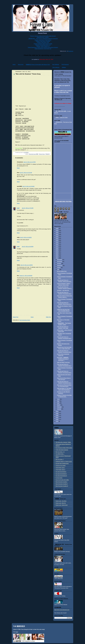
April (58, 403)
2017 (57, 246)
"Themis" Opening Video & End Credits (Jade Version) (43, 36)
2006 (57, 419)
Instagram (71, 51)
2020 (57, 240)
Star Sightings (56, 64)
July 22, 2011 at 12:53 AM (28, 186)
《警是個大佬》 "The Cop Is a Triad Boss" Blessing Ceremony (43, 39)
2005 (57, 421)
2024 (57, 232)
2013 (57, 254)
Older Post (48, 317)
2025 (57, 230)
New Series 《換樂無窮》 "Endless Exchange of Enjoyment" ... (63, 359)
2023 (57, 234)
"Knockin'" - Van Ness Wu (63, 290)
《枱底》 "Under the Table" (61, 117)
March (59, 405)
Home (14, 64)
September (60, 266)
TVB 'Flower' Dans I (60, 468)
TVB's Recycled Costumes (62, 450)
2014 (57, 252)
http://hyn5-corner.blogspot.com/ (62, 610)
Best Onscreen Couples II (62, 484)
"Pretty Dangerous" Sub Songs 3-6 (43, 49)
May (58, 401)
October (59, 264)
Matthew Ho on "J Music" (43, 37)
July (58, 270)
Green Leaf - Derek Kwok (62, 505)
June (59, 399)
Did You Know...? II (60, 452)
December (60, 260)
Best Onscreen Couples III (62, 486)
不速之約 (47, 154)
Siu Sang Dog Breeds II (61, 474)
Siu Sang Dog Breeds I (61, 472)
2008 (57, 415)
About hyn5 (21, 64)
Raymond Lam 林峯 (34, 154)
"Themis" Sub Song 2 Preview (43, 41)
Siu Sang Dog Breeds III (61, 476)
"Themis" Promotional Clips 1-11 (43, 45)
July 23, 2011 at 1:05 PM (26, 237)
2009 (57, 413)
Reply (18, 168)
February (60, 407)
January (59, 409)
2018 (57, 244)
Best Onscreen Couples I (62, 482)
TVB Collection (56, 67)
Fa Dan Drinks (59, 478)
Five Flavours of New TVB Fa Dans (64, 448)
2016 (57, 248)
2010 (57, 412)
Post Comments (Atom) (25, 320)
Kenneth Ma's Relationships (62, 464)
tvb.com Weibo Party (62, 271)
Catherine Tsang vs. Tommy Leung (64, 462)
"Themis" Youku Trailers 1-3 (43, 46)
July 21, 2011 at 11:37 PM (30, 162)
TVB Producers (65, 64)
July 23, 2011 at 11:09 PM (27, 265)
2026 (57, 228)
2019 (57, 242)
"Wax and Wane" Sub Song (63, 362)
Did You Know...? (60, 459)
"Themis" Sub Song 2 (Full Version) (43, 40)
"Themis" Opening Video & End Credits (43, 44)
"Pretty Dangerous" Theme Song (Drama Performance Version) (43, 47)
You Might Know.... (60, 454)
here (17, 632)
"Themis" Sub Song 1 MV (43, 42)
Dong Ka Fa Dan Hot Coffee (62, 480)
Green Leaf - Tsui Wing (61, 501)
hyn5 (18, 208)
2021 (57, 238)
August (59, 268)
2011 (57, 258)
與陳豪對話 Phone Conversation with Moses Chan (38, 65)
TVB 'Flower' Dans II (60, 470)
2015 (57, 250)
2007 (57, 417)
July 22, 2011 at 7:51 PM (28, 208)
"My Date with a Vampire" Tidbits (63, 442)
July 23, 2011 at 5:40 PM (28, 247)
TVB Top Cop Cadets (61, 466)
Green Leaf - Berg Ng (61, 503)
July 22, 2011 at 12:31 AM (26, 173)
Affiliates (64, 67)
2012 (57, 256)
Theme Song (42, 154)
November (60, 262)
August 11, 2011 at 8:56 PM (26, 276)
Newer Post (16, 317)
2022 (57, 236)
